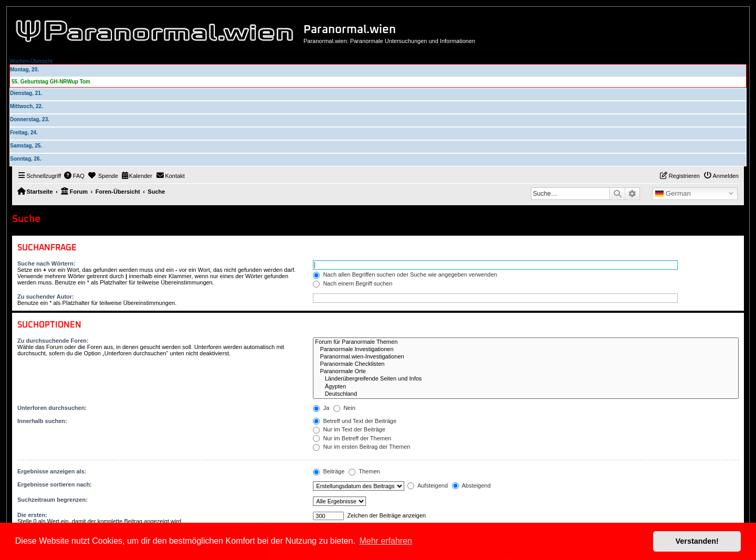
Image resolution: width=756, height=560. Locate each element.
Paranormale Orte (526, 372)
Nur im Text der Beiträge (349, 429)
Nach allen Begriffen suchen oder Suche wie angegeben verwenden (405, 274)
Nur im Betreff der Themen (352, 438)
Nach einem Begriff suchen (353, 283)
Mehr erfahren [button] (386, 541)
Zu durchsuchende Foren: (53, 341)
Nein (344, 408)
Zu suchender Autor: (46, 297)
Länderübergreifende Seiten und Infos (526, 379)
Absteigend (471, 485)
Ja (321, 408)
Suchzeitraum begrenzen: (52, 500)
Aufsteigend (428, 485)
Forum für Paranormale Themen (526, 342)
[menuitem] (74, 176)
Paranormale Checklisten (526, 364)
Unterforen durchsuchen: (52, 408)
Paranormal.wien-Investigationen (526, 357)
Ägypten (526, 387)
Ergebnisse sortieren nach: (55, 484)
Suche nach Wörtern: (46, 263)
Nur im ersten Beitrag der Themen (361, 447)
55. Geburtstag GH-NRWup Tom (51, 82)
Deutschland (526, 394)
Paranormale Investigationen (526, 350)
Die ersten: (32, 515)
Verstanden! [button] (697, 541)
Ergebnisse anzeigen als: (52, 471)
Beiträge (329, 471)
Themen (364, 471)
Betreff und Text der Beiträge (355, 421)
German (673, 194)
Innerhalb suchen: (42, 421)
